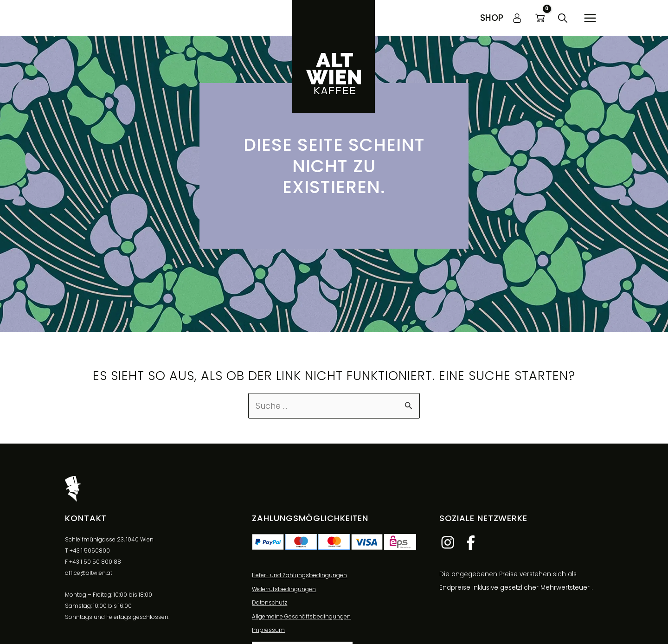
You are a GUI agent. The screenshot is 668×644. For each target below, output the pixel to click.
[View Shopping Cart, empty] (540, 18)
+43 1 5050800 (90, 551)
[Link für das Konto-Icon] (517, 18)
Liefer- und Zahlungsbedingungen (299, 576)
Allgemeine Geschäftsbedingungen (301, 617)
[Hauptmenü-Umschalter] (590, 18)
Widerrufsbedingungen (284, 589)
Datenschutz (270, 603)
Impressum (268, 630)
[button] (492, 18)
